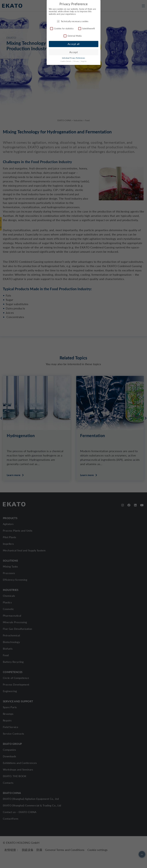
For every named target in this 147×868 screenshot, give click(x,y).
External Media (73, 36)
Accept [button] (73, 52)
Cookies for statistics (62, 28)
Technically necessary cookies (73, 21)
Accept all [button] (73, 44)
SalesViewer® (87, 28)
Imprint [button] (84, 61)
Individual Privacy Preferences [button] (73, 58)
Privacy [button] (77, 61)
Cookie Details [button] (66, 61)
